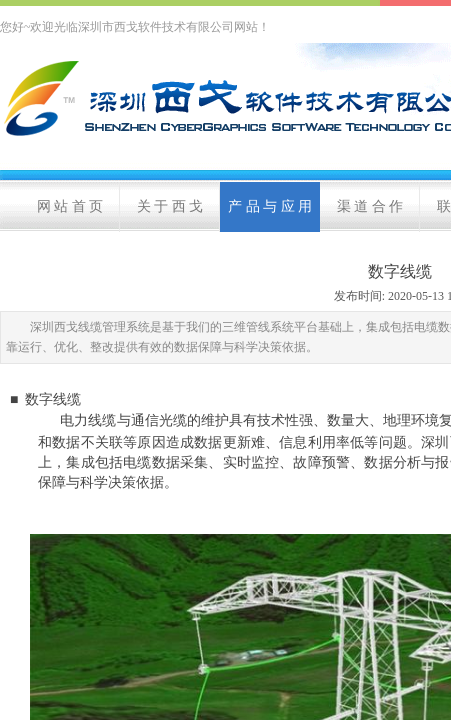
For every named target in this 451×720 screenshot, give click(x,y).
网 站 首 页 (70, 206)
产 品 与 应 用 (270, 206)
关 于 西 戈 (170, 206)
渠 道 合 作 (370, 206)
